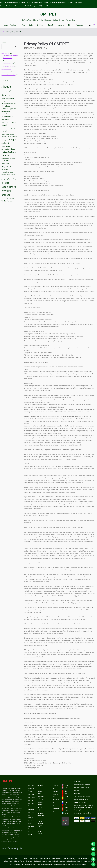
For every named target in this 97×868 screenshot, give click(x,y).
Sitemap (11, 859)
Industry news (5, 72)
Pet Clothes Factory (83, 859)
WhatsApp (77, 793)
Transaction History (8, 66)
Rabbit (51, 25)
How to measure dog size (40, 823)
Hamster (61, 25)
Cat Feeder (32, 797)
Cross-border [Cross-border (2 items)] (4, 114)
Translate (65, 821)
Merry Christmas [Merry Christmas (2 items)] (5, 159)
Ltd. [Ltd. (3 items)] (9, 156)
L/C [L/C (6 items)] (5, 155)
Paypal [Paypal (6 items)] (5, 166)
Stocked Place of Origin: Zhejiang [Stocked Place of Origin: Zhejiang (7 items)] (9, 191)
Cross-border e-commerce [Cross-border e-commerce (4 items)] (7, 118)
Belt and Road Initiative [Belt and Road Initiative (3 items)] (9, 103)
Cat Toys (31, 794)
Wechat (77, 790)
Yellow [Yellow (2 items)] (11, 201)
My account (55, 790)
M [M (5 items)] (11, 155)
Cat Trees (31, 786)
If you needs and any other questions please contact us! (83, 786)
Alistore (25, 859)
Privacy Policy (40, 809)
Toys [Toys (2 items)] (13, 199)
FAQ (54, 812)
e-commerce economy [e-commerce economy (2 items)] (7, 128)
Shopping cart (56, 795)
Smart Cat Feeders (31, 833)
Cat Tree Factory (45, 859)
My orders (56, 800)
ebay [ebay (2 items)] (14, 128)
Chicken (41, 25)
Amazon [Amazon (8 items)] (6, 95)
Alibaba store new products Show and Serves (10, 57)
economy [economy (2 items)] (4, 140)
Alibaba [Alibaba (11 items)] (6, 87)
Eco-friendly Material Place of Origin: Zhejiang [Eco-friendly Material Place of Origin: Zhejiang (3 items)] (9, 135)
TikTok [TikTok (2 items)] (7, 199)
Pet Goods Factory (69, 859)
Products (15, 25)
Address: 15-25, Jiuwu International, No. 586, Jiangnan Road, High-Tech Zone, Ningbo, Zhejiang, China (84, 806)
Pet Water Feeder (31, 828)
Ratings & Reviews (8, 63)
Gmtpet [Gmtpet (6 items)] (13, 140)
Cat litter (31, 800)
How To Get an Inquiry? (40, 831)
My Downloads (56, 807)
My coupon (56, 803)
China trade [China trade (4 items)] (6, 106)
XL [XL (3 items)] (8, 201)
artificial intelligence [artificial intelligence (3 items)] (8, 99)
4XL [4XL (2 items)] (8, 81)
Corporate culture (6, 69)
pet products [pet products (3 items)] (5, 170)
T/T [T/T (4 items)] (3, 198)
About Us (80, 25)
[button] (18, 25)
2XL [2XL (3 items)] (3, 81)
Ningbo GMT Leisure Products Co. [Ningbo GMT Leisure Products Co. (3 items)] (8, 162)
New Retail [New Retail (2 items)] (12, 159)
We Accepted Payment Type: (83, 813)
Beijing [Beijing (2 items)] (3, 101)
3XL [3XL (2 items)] (6, 81)
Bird (71, 25)
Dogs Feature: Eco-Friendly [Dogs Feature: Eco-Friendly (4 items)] (9, 124)
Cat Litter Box (31, 805)
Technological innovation (8, 75)
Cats (32, 25)
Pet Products (34, 859)
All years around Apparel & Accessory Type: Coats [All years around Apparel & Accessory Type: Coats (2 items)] (8, 91)
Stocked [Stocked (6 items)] (5, 183)
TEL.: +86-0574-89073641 (82, 796)
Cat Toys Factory (57, 859)
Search (4, 42)
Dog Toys (31, 809)
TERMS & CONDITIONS (41, 816)
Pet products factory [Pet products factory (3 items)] (8, 172)
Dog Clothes (31, 817)
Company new (5, 53)
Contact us (78, 782)
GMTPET (49, 14)
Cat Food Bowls (31, 822)
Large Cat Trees (31, 790)
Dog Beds (31, 812)
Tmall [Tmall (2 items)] (10, 199)
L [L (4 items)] (2, 156)
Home (5, 25)
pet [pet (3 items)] (10, 167)
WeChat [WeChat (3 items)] (4, 201)
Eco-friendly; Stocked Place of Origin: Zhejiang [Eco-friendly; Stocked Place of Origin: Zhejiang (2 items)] (8, 131)
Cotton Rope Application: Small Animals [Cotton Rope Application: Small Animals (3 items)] (9, 110)
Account (55, 786)
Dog (24, 25)
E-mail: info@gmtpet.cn (81, 800)
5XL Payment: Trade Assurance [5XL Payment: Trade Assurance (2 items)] (9, 83)
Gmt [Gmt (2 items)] (8, 140)
